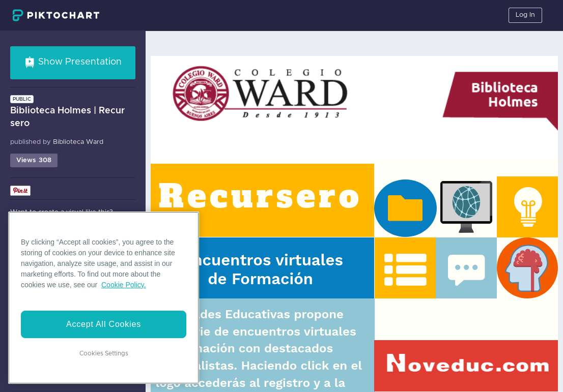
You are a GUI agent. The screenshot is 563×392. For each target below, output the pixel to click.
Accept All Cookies (104, 324)
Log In (525, 15)
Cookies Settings (104, 353)
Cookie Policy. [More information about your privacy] (124, 285)
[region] (104, 298)
